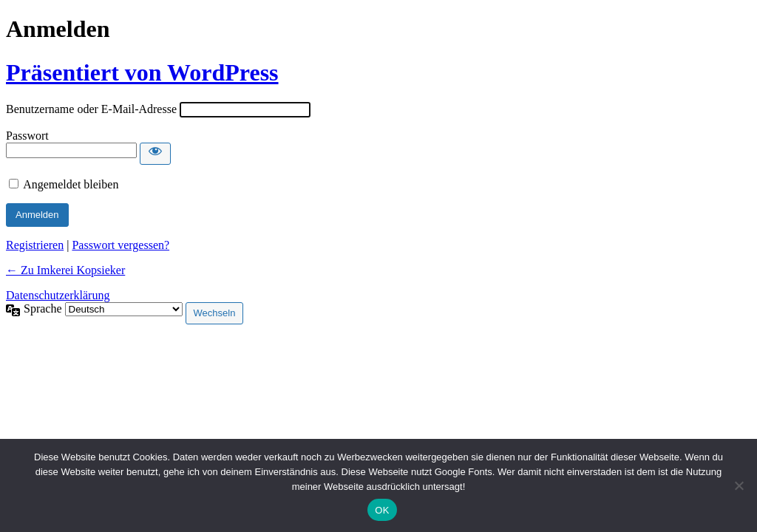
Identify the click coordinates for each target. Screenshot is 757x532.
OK (382, 510)
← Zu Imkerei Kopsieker (65, 270)
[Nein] (739, 485)
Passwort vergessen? (120, 245)
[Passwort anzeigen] (155, 154)
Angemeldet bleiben (71, 184)
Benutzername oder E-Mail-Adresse (91, 109)
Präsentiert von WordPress (142, 72)
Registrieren (35, 245)
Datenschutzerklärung (58, 295)
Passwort (27, 136)
